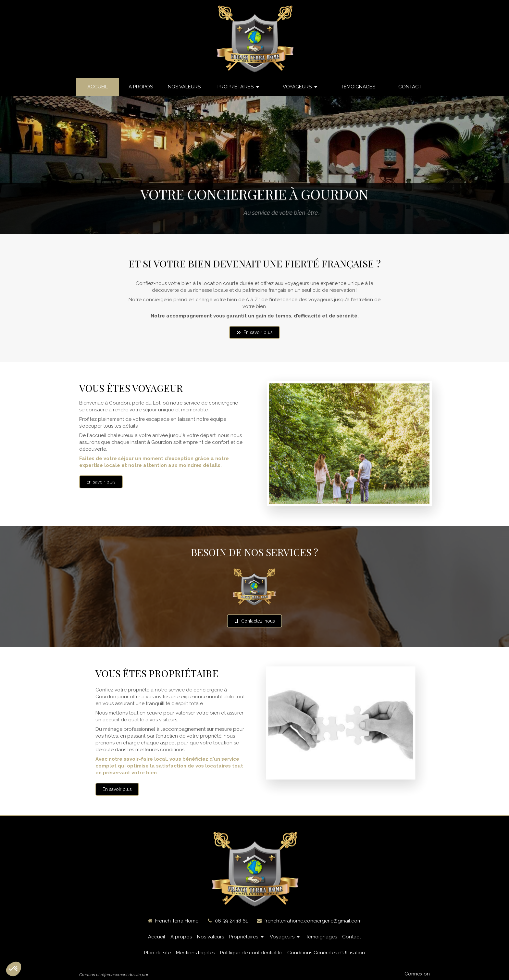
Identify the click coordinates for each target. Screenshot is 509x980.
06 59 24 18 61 (231, 921)
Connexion (417, 974)
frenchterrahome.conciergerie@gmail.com (313, 921)
